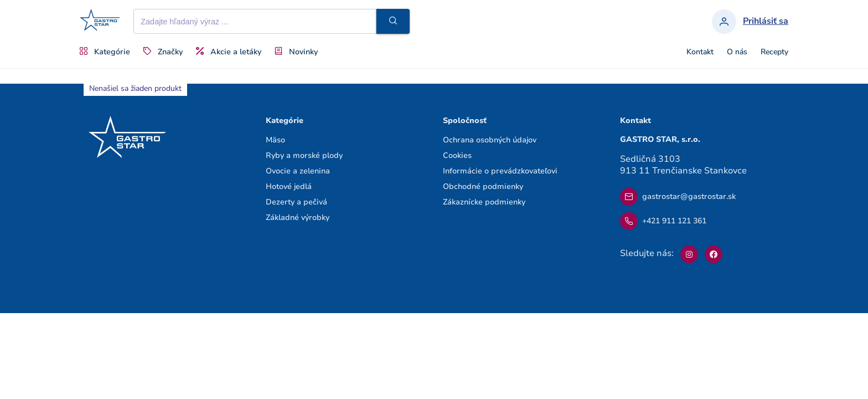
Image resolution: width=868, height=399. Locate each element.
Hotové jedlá (289, 186)
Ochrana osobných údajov (490, 140)
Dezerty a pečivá (296, 202)
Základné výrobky (298, 218)
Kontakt (700, 52)
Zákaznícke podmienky (484, 202)
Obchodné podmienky (483, 186)
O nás (737, 52)
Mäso (275, 140)
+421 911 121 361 (663, 221)
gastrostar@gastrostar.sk (678, 197)
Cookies (457, 155)
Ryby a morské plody (304, 155)
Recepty (774, 52)
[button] (393, 21)
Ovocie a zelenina (298, 171)
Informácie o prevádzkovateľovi (500, 171)
